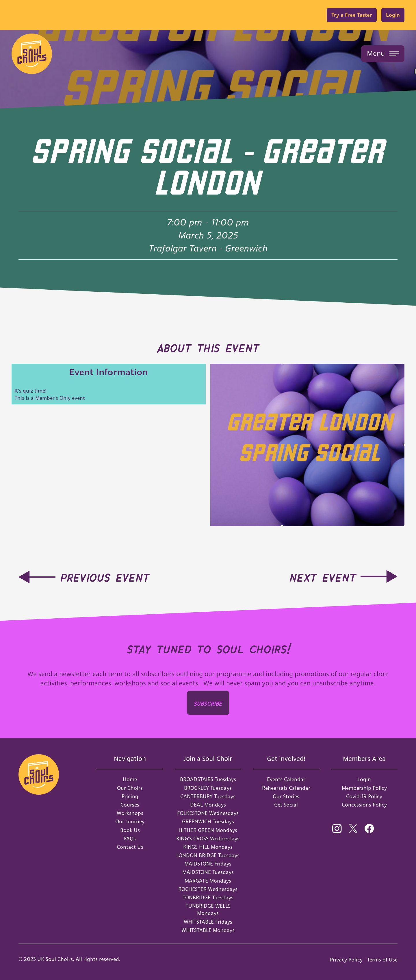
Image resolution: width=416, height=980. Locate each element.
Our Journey (130, 821)
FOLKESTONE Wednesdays (208, 813)
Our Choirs (130, 788)
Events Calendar (286, 779)
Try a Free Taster (352, 15)
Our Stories (286, 796)
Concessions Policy (364, 805)
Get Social (286, 805)
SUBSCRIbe (208, 703)
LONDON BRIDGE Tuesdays (208, 855)
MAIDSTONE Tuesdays (208, 872)
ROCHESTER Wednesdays (208, 889)
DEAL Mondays (208, 805)
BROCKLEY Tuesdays (208, 788)
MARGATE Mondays (208, 881)
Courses (130, 805)
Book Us (130, 830)
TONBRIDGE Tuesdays (208, 897)
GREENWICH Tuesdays (208, 821)
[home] (32, 54)
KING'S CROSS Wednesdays (208, 838)
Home (130, 779)
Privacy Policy (346, 960)
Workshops (130, 813)
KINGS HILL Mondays (208, 847)
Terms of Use (382, 960)
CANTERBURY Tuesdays (208, 796)
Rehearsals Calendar (286, 788)
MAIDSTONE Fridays (208, 864)
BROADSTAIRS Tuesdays (208, 779)
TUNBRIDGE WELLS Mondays (208, 909)
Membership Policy (364, 788)
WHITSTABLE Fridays (208, 922)
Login (393, 15)
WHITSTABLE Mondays (208, 930)
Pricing (130, 796)
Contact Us (130, 847)
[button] (383, 54)
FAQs (130, 838)
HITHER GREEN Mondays (208, 830)
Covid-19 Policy (364, 796)
